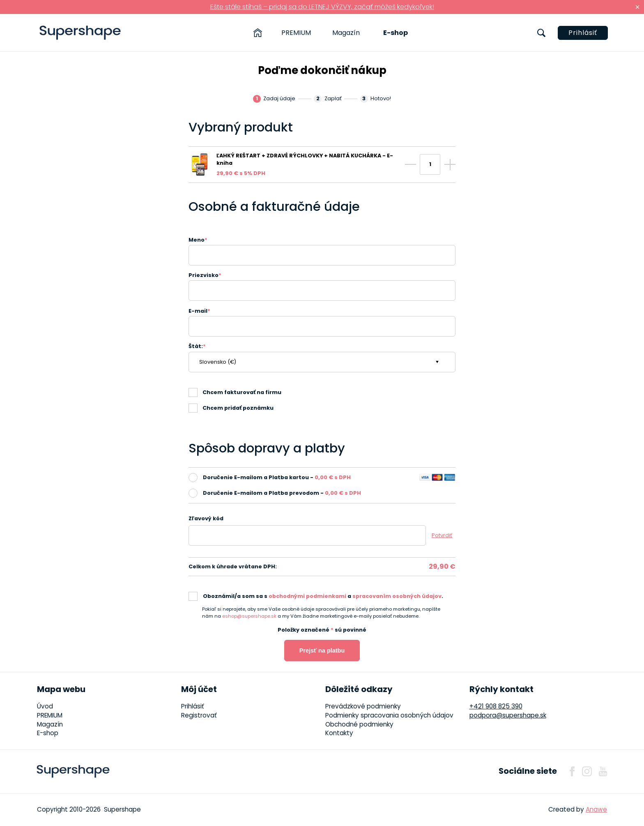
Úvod (45, 706)
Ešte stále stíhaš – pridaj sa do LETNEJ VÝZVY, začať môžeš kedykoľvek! (322, 7)
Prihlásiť (583, 33)
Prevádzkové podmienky (363, 706)
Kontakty (339, 733)
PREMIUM (296, 33)
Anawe (596, 809)
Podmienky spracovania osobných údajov (389, 715)
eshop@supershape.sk (249, 616)
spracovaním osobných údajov (397, 596)
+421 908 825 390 (496, 706)
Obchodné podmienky (359, 724)
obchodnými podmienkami (307, 596)
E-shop (396, 33)
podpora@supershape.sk (508, 715)
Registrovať (199, 715)
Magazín (346, 33)
